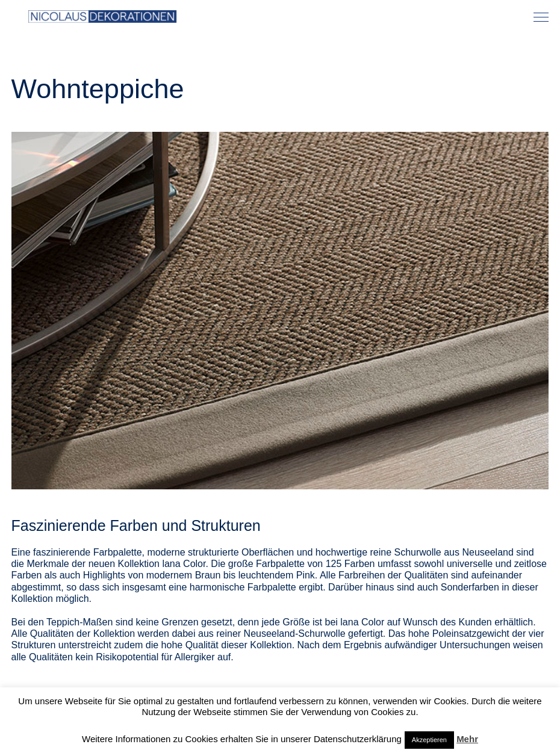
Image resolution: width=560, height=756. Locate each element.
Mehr (467, 739)
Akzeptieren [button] (429, 740)
